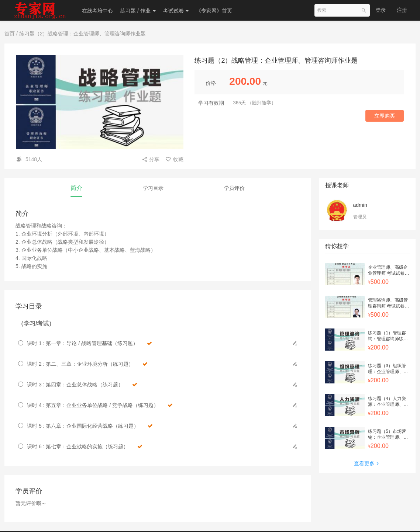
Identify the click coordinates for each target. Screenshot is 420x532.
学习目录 (153, 188)
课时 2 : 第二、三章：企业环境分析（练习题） (87, 364)
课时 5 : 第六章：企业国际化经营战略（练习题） (90, 426)
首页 (10, 34)
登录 (381, 10)
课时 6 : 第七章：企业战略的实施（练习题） (85, 446)
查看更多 (367, 463)
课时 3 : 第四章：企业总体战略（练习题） (82, 385)
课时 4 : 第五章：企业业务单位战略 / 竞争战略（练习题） (100, 405)
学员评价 (234, 188)
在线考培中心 (97, 11)
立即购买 (385, 116)
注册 (402, 10)
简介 (76, 188)
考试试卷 (176, 11)
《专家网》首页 (214, 11)
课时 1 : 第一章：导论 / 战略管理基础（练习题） (89, 343)
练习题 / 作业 (138, 11)
